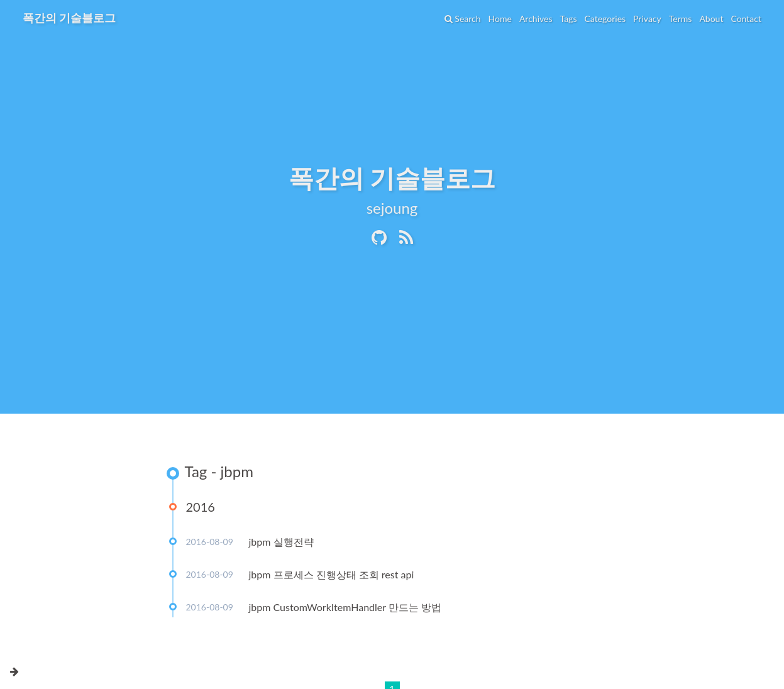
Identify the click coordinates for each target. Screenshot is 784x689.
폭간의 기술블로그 (69, 18)
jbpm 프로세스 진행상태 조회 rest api (332, 574)
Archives (536, 19)
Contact (746, 19)
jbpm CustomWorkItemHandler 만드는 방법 (345, 607)
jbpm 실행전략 (281, 542)
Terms (681, 19)
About (711, 19)
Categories (605, 19)
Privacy (647, 19)
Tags (568, 19)
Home (500, 19)
